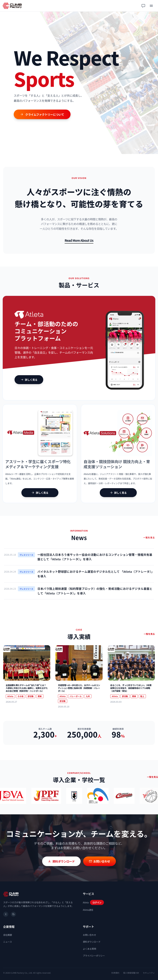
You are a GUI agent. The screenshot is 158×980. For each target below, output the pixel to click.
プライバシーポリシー (94, 956)
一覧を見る (149, 537)
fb (13, 914)
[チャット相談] (143, 6)
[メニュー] (151, 6)
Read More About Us (79, 240)
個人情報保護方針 (131, 973)
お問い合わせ (89, 935)
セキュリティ (149, 973)
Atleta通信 (88, 910)
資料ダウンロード (92, 942)
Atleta (86, 902)
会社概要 (8, 935)
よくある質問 (89, 949)
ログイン (97, 902)
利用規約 (115, 973)
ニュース (8, 942)
